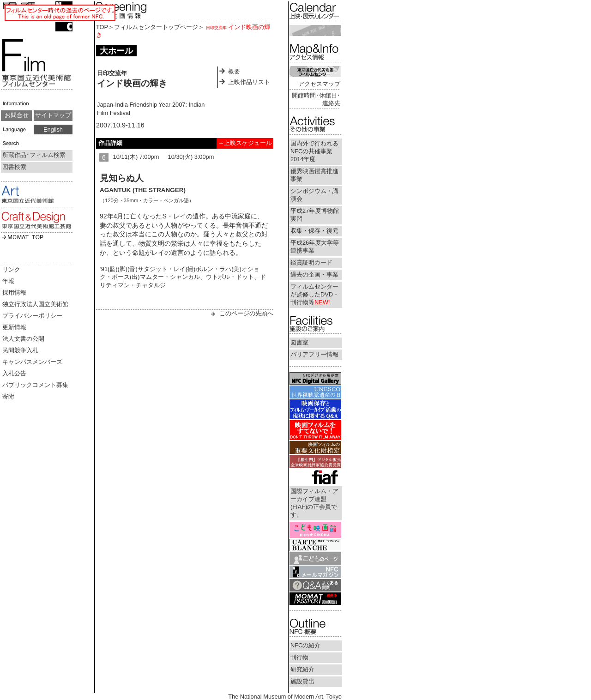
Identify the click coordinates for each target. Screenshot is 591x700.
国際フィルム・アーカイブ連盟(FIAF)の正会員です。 (314, 503)
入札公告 (14, 373)
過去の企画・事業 (314, 275)
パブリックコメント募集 (35, 385)
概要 (234, 71)
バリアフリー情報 (314, 354)
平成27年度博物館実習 (315, 215)
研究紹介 (302, 669)
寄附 (8, 396)
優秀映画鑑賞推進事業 (314, 175)
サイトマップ (53, 115)
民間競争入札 (20, 350)
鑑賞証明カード (311, 262)
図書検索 (14, 167)
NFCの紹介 (305, 645)
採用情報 (14, 293)
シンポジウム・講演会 (314, 195)
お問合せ (17, 115)
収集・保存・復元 (314, 231)
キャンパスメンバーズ (32, 362)
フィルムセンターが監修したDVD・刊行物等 (315, 294)
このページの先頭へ (246, 313)
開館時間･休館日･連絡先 (316, 99)
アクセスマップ (319, 84)
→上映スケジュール (245, 143)
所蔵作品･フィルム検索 (34, 155)
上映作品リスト (249, 82)
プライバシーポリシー (32, 316)
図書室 (299, 342)
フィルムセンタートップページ (156, 27)
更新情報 (14, 327)
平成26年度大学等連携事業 (315, 247)
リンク (11, 269)
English (53, 130)
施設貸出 (302, 681)
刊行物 (299, 657)
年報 (8, 281)
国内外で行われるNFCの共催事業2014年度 (314, 151)
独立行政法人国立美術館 (35, 304)
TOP (102, 27)
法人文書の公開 (23, 339)
